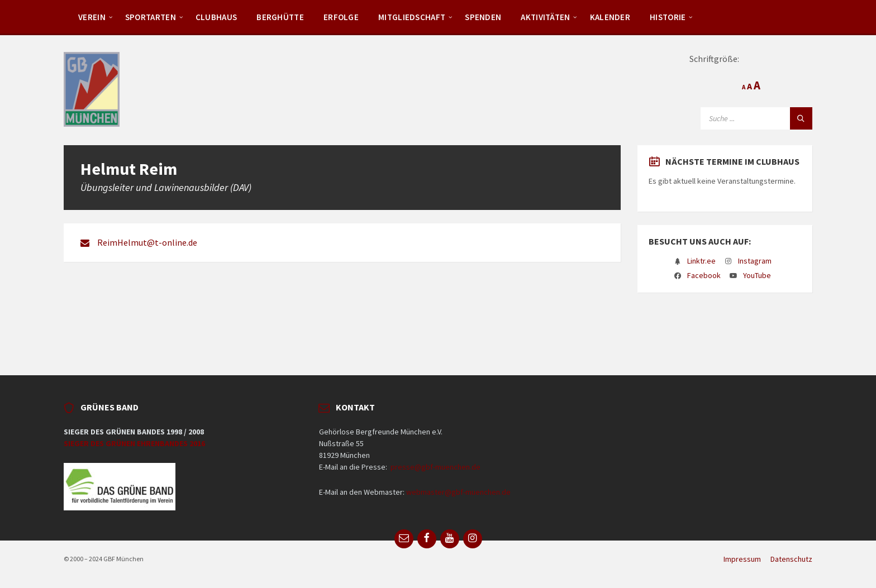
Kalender (610, 17)
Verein (92, 17)
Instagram (755, 261)
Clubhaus (216, 17)
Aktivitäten (545, 17)
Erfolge (341, 17)
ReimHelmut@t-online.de (147, 242)
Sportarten (151, 17)
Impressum (742, 559)
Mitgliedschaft (412, 17)
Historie (668, 17)
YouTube (757, 275)
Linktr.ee (701, 261)
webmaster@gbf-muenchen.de (458, 492)
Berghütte (280, 17)
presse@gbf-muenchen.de (435, 467)
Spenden (483, 17)
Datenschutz (791, 559)
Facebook (704, 275)
